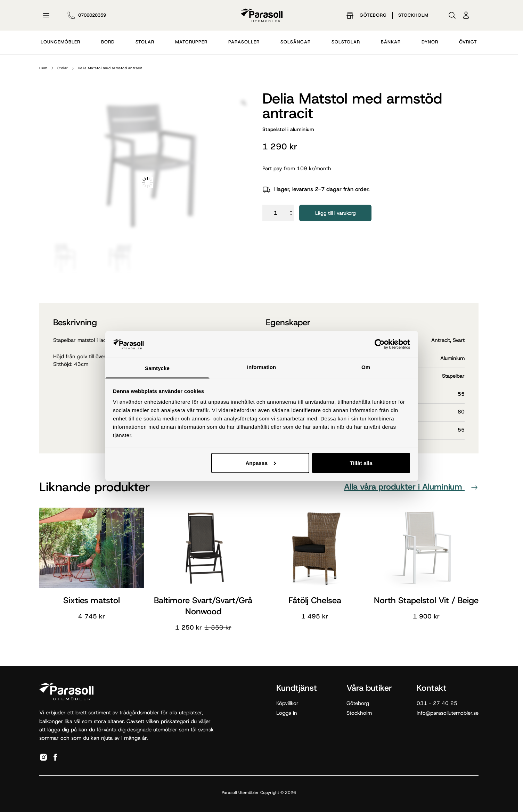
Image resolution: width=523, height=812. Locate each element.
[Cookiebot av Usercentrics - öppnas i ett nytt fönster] (380, 344)
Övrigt (468, 42)
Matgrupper (191, 42)
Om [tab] (366, 367)
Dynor (430, 42)
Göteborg (373, 15)
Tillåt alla (361, 463)
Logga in (287, 713)
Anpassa (260, 463)
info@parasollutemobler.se (448, 713)
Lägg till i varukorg (336, 213)
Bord (108, 42)
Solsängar (296, 42)
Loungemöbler (60, 42)
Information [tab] (262, 367)
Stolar (145, 42)
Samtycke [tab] (157, 368)
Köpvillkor (287, 703)
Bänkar (391, 42)
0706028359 (92, 15)
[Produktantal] (278, 213)
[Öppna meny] (46, 15)
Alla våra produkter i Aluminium (411, 487)
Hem (43, 68)
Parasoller (244, 42)
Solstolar (346, 42)
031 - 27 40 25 (437, 703)
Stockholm (413, 15)
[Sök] (452, 15)
